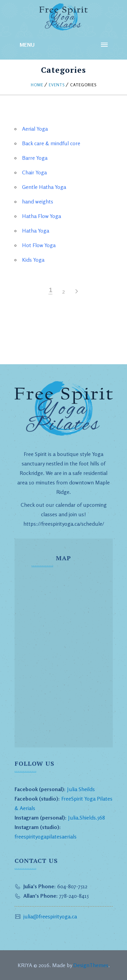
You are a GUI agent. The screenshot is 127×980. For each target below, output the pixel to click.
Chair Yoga (34, 172)
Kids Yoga (33, 260)
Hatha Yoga (36, 231)
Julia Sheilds (81, 789)
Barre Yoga (35, 158)
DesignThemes (91, 965)
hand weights (38, 201)
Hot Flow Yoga (39, 245)
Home (37, 85)
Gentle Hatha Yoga (44, 187)
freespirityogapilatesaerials (46, 836)
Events (57, 85)
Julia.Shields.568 (87, 818)
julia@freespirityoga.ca (50, 916)
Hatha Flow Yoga (41, 216)
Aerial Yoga (35, 129)
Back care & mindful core (51, 143)
